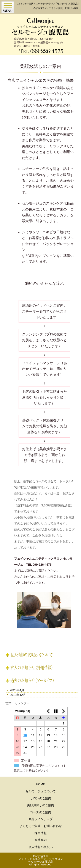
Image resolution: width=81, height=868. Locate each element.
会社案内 (41, 840)
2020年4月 (17, 690)
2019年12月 (18, 695)
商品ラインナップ (41, 819)
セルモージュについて (41, 791)
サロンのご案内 (41, 798)
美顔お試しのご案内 (41, 805)
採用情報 (41, 833)
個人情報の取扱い (41, 847)
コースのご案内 (41, 812)
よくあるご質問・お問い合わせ (41, 826)
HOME (41, 784)
